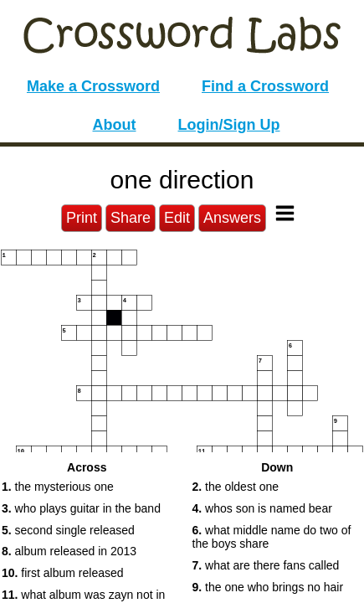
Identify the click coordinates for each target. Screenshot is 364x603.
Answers (232, 218)
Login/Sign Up (229, 125)
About (115, 125)
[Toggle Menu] (285, 213)
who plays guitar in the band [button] (81, 508)
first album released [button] (63, 573)
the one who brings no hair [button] (268, 587)
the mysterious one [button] (58, 487)
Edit (177, 218)
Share (131, 218)
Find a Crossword (265, 86)
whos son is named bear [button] (262, 508)
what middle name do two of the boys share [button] (272, 537)
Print (82, 218)
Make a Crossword (93, 86)
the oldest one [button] (236, 487)
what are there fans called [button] (266, 565)
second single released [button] (68, 530)
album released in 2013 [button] (69, 551)
